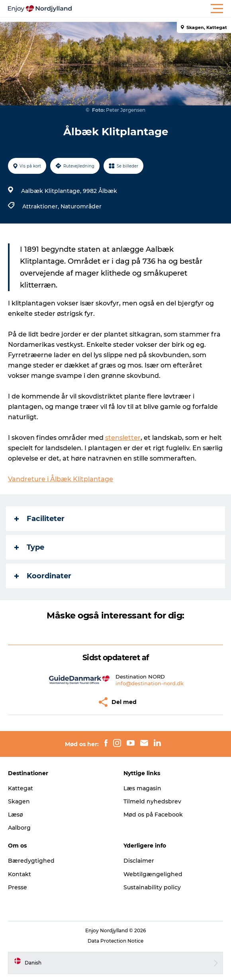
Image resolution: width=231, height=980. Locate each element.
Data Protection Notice (115, 941)
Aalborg (19, 828)
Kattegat (21, 788)
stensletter (123, 438)
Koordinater (43, 576)
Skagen (19, 801)
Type (29, 547)
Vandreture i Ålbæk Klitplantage (61, 479)
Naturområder (81, 206)
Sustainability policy (152, 887)
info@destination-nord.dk (150, 683)
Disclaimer (139, 861)
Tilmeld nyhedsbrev (152, 801)
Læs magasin (142, 788)
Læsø (16, 815)
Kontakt (20, 874)
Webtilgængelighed (153, 874)
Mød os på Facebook (153, 815)
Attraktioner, (41, 206)
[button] (151, 9)
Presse (18, 887)
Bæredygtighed (31, 861)
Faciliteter (39, 519)
